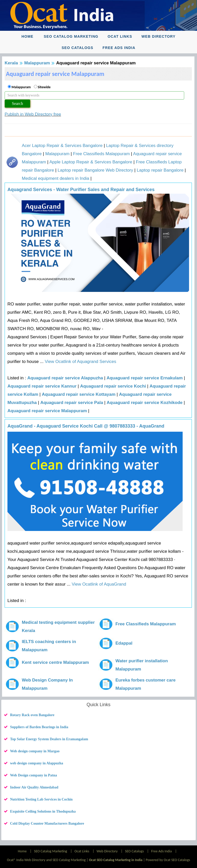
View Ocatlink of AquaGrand (98, 584)
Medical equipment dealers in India (56, 178)
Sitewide (44, 87)
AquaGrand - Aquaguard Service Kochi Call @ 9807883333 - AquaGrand (86, 426)
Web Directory (158, 36)
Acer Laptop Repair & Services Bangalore (62, 146)
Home (27, 36)
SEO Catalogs (77, 48)
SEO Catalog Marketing (71, 36)
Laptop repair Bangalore (160, 170)
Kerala (11, 63)
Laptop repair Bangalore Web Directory (96, 170)
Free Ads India (119, 48)
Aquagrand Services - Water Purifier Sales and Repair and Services (81, 190)
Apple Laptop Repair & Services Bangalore (91, 162)
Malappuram (37, 63)
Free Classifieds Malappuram (101, 154)
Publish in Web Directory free (33, 114)
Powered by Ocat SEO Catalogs (168, 860)
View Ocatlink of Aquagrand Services (80, 362)
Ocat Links (120, 36)
